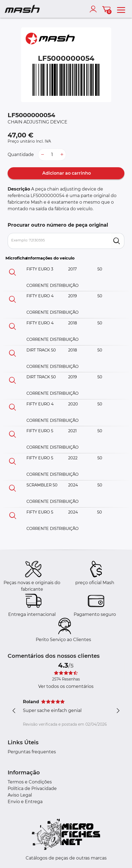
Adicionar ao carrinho (66, 173)
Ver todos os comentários (66, 686)
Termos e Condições (30, 782)
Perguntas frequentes (32, 752)
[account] (94, 9)
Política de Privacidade (32, 788)
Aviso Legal (20, 795)
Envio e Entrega (25, 802)
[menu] (121, 9)
